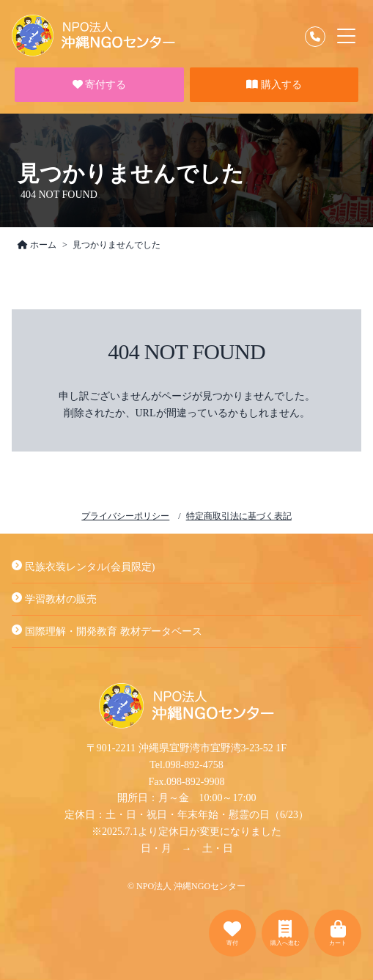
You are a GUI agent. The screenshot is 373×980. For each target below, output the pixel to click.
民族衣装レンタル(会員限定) (83, 567)
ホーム (37, 245)
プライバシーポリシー (125, 516)
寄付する (100, 85)
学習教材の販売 (54, 599)
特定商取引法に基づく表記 (239, 516)
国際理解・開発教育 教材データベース (107, 631)
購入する (274, 85)
